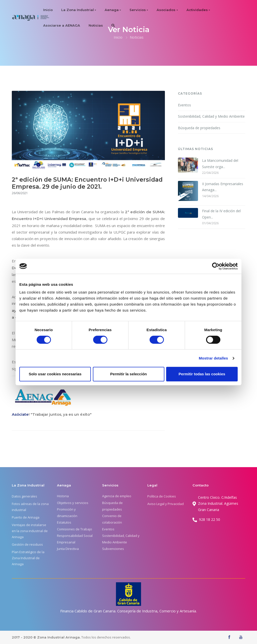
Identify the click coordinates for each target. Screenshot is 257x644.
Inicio (48, 10)
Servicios (138, 10)
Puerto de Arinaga (26, 517)
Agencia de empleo (117, 496)
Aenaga (112, 10)
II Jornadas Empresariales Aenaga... (223, 187)
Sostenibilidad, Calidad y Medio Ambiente (211, 116)
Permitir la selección (128, 374)
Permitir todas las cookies (202, 374)
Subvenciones (113, 549)
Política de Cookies (162, 496)
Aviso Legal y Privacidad (166, 504)
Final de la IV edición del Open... (221, 214)
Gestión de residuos (27, 544)
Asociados (166, 10)
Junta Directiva (68, 549)
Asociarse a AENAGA (62, 25)
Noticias (96, 25)
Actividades (197, 10)
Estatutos (64, 522)
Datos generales (24, 496)
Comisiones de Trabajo (75, 529)
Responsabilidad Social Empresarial (75, 539)
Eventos (184, 105)
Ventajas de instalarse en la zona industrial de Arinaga (30, 531)
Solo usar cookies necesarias (55, 374)
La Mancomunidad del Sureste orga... (220, 164)
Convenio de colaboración (112, 519)
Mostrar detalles (213, 358)
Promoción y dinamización (67, 513)
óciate (23, 414)
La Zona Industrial (78, 10)
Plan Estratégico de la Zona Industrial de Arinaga (28, 558)
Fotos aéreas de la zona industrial (30, 507)
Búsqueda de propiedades (199, 128)
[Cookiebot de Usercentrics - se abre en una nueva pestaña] (216, 266)
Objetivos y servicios (73, 503)
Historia (63, 496)
